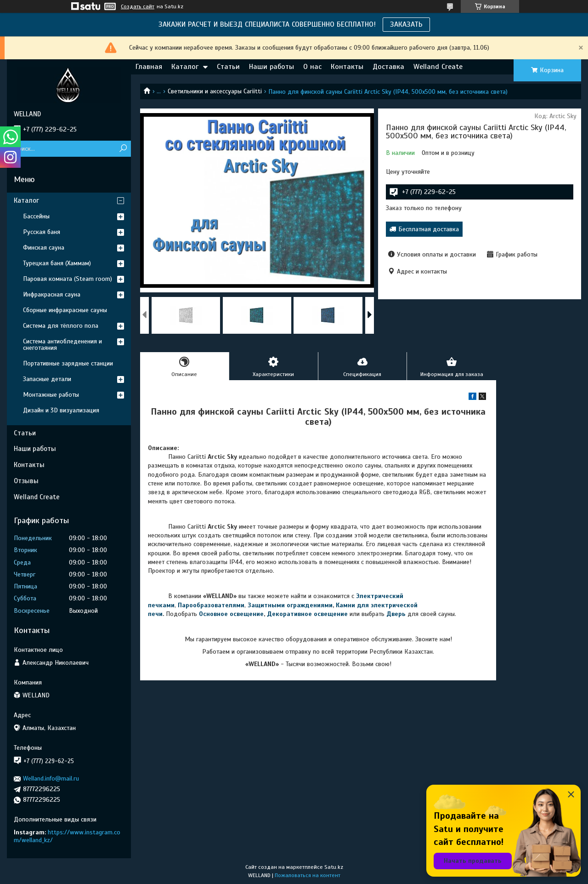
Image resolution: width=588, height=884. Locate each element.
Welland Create (438, 67)
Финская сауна (44, 248)
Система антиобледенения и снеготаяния (62, 345)
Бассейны (36, 216)
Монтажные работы (51, 395)
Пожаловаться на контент (308, 875)
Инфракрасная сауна (52, 294)
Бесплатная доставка (429, 229)
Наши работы (271, 67)
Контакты (347, 67)
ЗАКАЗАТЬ (406, 24)
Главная (149, 67)
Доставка (388, 67)
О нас (312, 67)
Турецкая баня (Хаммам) (57, 263)
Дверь (397, 614)
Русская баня (42, 232)
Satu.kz (334, 867)
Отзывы (26, 481)
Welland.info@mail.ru (51, 778)
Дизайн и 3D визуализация (61, 410)
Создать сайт (138, 6)
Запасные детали (47, 379)
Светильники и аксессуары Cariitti (215, 91)
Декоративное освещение (307, 614)
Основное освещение (231, 614)
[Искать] (123, 149)
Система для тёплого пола (61, 326)
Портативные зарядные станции (68, 363)
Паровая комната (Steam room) (68, 279)
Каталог (185, 67)
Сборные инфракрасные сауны (65, 310)
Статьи (228, 67)
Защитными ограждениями (290, 605)
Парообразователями (211, 605)
